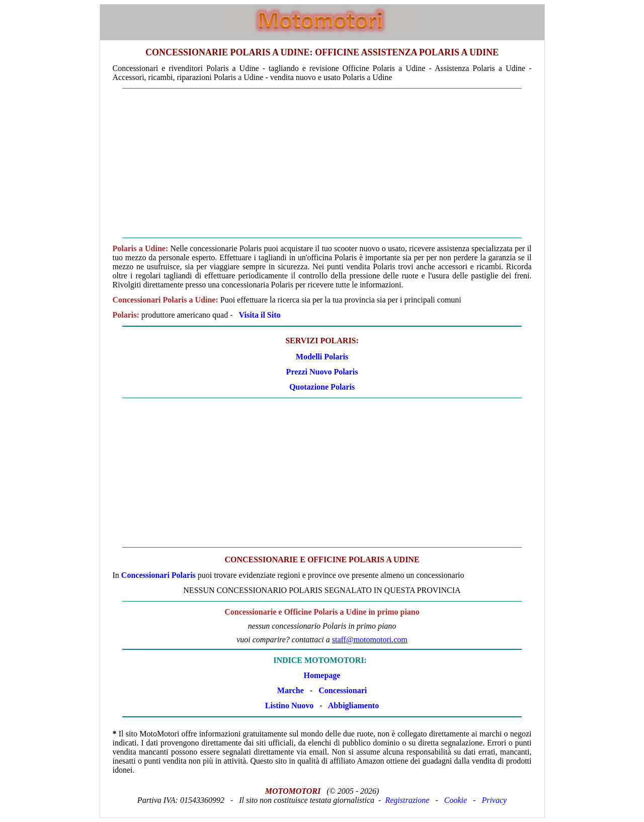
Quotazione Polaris (322, 387)
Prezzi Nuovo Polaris (322, 372)
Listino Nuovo (289, 705)
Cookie (456, 800)
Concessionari (343, 690)
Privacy (494, 800)
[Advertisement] (322, 163)
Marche (291, 690)
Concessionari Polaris (158, 575)
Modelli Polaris (322, 357)
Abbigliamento (353, 705)
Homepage (322, 675)
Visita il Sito (260, 315)
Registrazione (407, 800)
